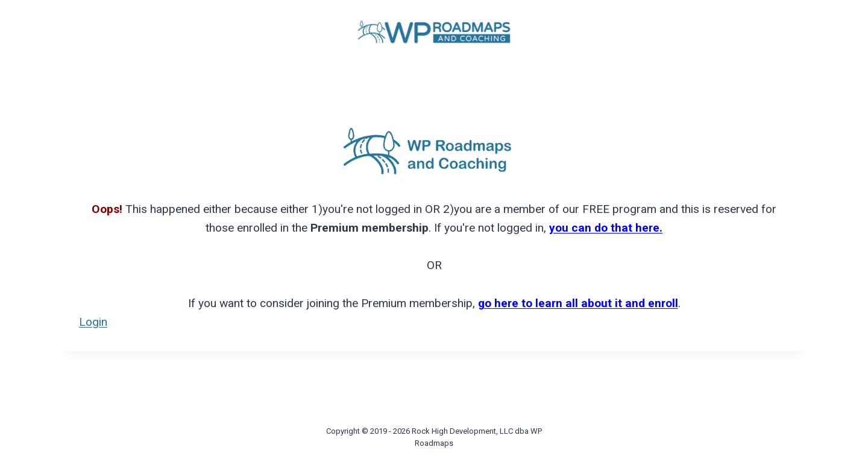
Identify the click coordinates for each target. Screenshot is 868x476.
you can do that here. (606, 228)
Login (93, 322)
